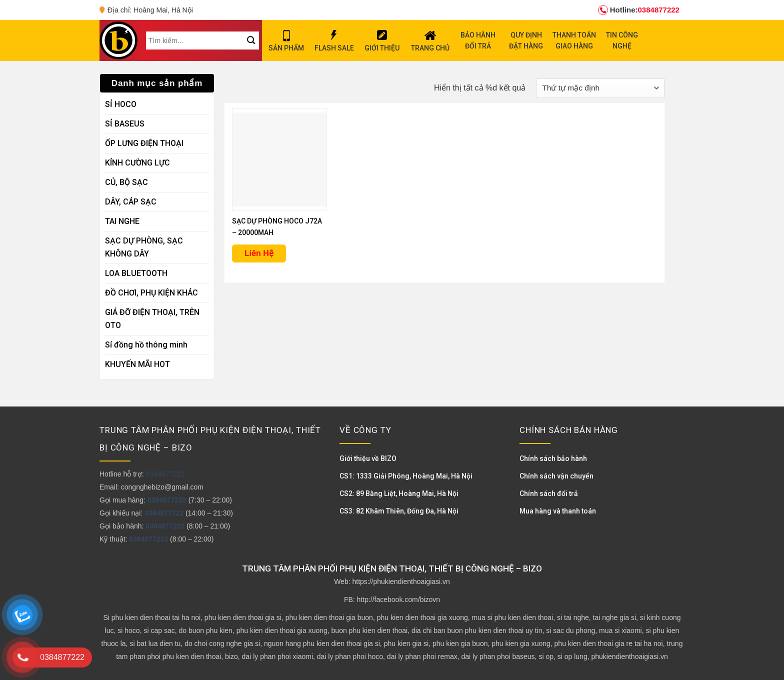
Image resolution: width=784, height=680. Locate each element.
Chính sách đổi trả (549, 493)
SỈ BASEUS (125, 124)
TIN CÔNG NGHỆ (622, 40)
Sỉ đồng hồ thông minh (146, 345)
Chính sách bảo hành (553, 458)
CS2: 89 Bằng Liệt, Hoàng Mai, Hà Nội (399, 493)
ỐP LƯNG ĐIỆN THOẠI (144, 143)
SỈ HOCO (121, 104)
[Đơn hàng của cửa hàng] (600, 88)
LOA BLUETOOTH (136, 273)
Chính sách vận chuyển (556, 476)
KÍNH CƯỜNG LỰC (137, 163)
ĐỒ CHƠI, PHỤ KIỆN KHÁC (151, 293)
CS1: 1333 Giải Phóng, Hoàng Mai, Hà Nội (406, 476)
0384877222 (639, 10)
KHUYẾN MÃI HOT (137, 364)
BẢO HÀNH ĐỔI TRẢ (478, 40)
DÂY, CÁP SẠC (131, 202)
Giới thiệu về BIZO (368, 458)
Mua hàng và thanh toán (558, 511)
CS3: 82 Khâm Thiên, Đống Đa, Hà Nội (399, 511)
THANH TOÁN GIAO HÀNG (574, 40)
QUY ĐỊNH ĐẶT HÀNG (526, 40)
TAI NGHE (122, 221)
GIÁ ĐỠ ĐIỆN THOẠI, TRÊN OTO (152, 319)
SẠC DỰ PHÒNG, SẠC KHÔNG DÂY (144, 247)
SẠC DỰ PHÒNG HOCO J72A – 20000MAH (277, 227)
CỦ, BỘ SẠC (126, 182)
